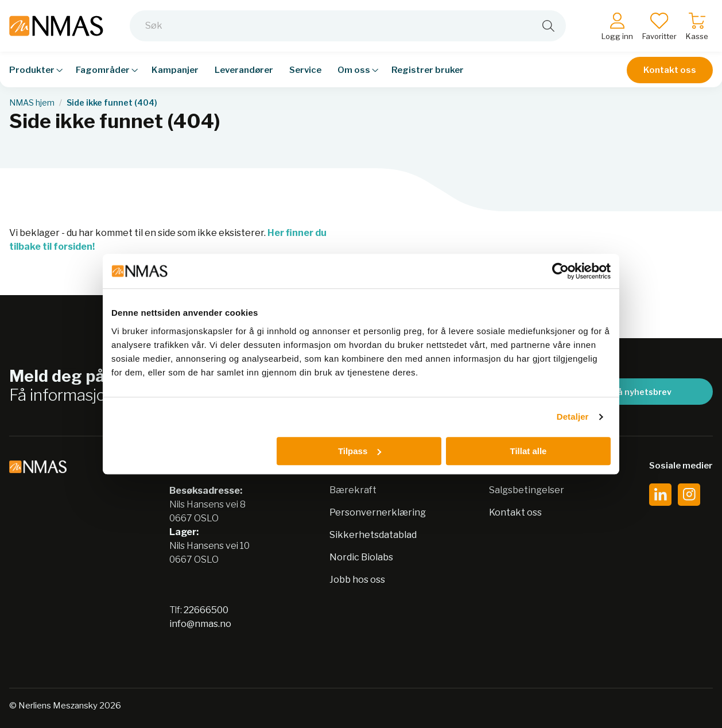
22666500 (206, 610)
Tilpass (360, 451)
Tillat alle (528, 451)
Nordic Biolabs (361, 557)
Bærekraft (353, 490)
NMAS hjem (32, 103)
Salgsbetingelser (527, 490)
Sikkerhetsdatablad (373, 535)
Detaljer (573, 417)
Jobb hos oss (357, 580)
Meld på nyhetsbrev (631, 392)
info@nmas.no (200, 624)
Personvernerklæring (378, 512)
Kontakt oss (670, 70)
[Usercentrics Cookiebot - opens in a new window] (560, 271)
